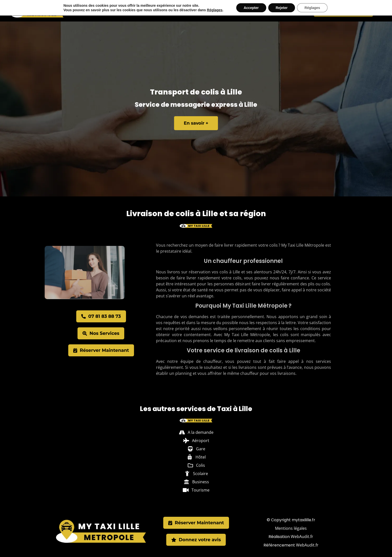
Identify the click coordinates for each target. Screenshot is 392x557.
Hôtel (211, 11)
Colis (227, 11)
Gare (196, 11)
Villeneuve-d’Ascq (147, 11)
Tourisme (288, 11)
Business (267, 11)
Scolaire (245, 11)
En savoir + (196, 121)
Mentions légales (291, 528)
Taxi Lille (117, 11)
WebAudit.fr (302, 537)
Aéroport (178, 11)
